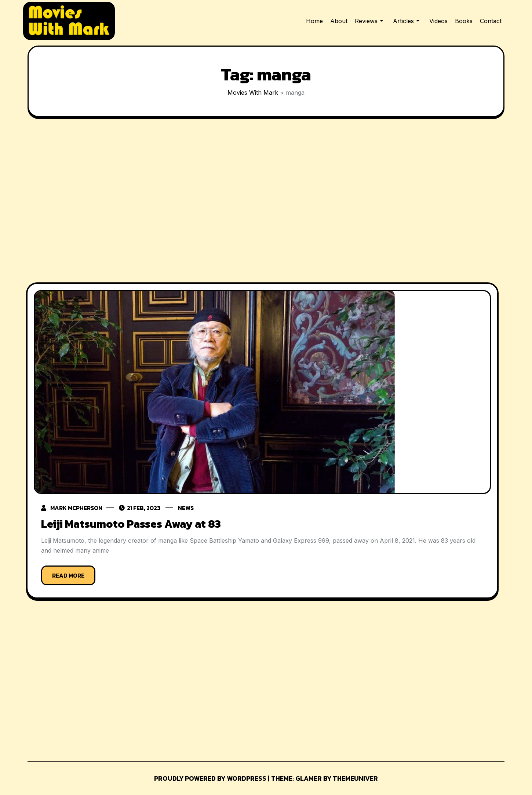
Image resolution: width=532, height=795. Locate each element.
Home (314, 21)
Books (464, 21)
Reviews (366, 21)
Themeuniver (355, 778)
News (187, 508)
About (339, 21)
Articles (403, 21)
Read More (68, 575)
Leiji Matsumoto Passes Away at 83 (131, 524)
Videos (438, 21)
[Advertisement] (262, 202)
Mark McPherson (76, 508)
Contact (491, 21)
